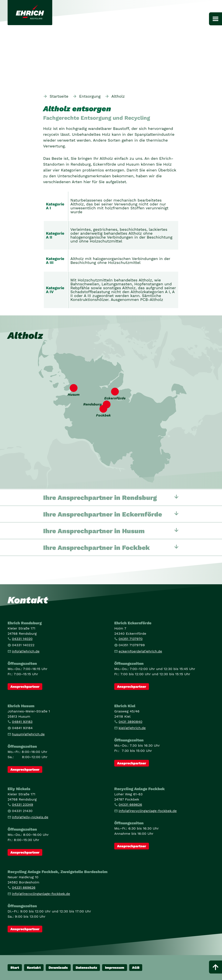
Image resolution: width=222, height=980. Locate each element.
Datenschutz (86, 968)
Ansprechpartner (25, 687)
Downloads (58, 968)
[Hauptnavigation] (215, 19)
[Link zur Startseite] (30, 13)
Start (15, 968)
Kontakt (34, 968)
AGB (136, 968)
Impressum (115, 968)
